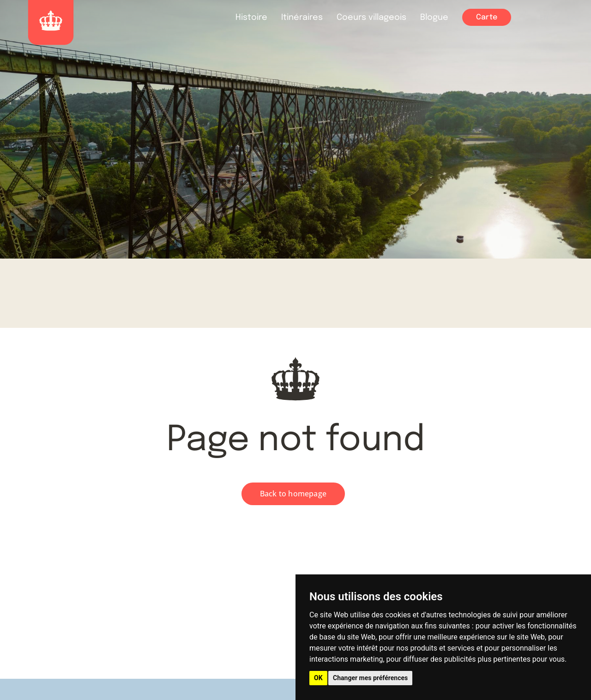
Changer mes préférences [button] (370, 678)
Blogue (434, 18)
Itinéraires (302, 18)
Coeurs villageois (371, 18)
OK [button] (318, 678)
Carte (487, 17)
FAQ (574, 18)
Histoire (251, 18)
